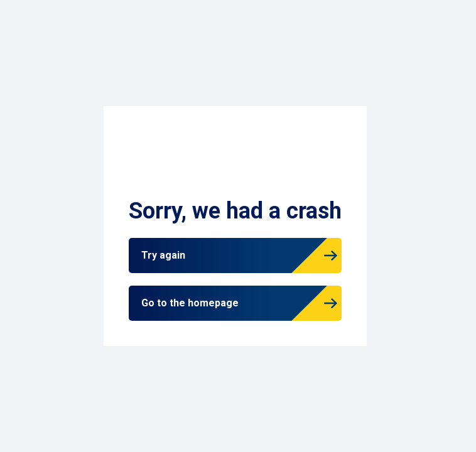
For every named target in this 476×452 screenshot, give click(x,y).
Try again (163, 255)
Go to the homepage (190, 303)
